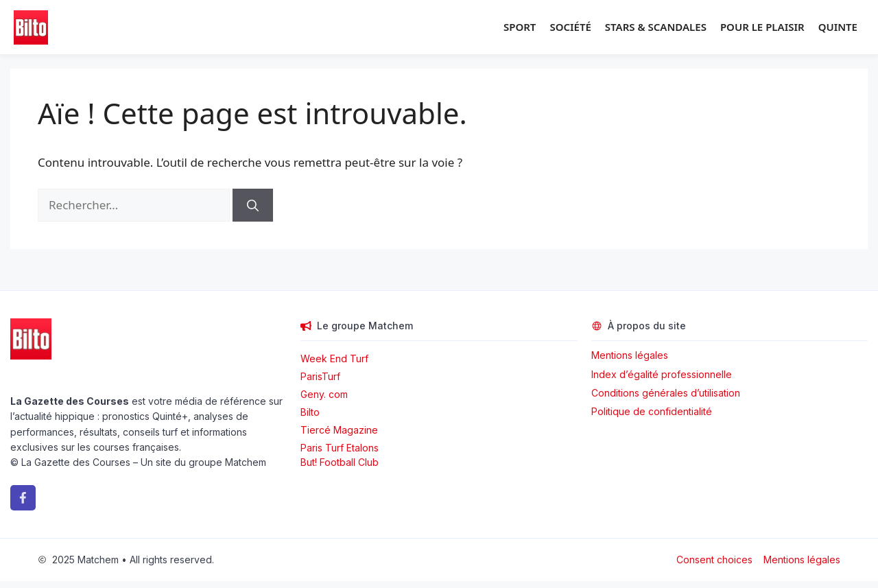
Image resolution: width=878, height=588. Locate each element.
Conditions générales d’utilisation (666, 393)
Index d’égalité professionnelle (663, 374)
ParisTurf (320, 376)
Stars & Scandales (656, 27)
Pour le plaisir (762, 27)
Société (570, 27)
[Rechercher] (253, 205)
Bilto (310, 412)
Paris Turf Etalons (340, 448)
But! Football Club (340, 462)
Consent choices (714, 560)
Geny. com (324, 394)
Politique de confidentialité (652, 411)
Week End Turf (334, 358)
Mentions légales (630, 355)
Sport (520, 27)
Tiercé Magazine (339, 430)
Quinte (838, 27)
